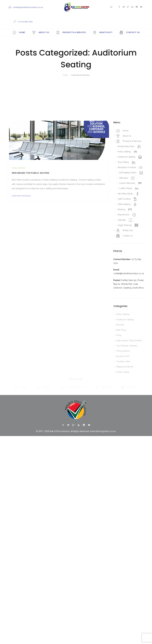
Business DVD (123, 431)
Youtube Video (123, 436)
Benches (120, 400)
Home (65, 75)
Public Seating (19, 243)
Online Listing (123, 447)
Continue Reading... (22, 271)
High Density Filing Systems (129, 415)
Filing (119, 410)
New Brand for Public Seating (31, 248)
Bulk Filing (121, 405)
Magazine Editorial (125, 442)
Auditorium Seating (125, 394)
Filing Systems (123, 426)
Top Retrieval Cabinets (127, 421)
